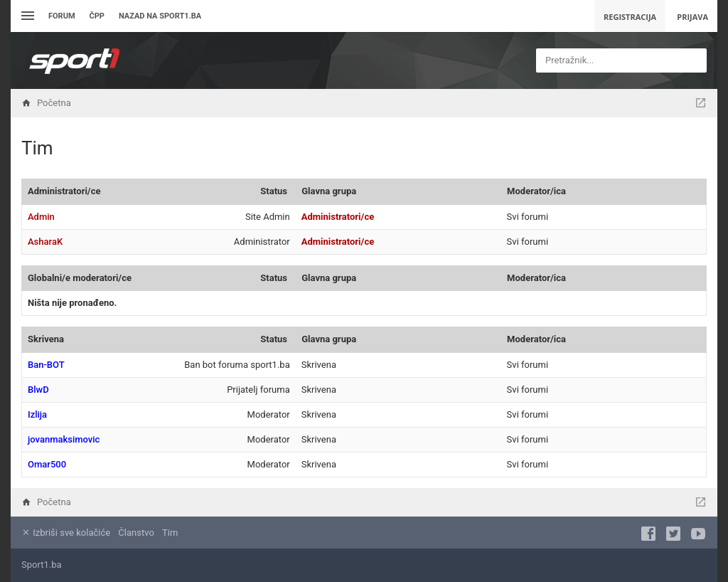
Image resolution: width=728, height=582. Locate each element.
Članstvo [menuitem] (136, 533)
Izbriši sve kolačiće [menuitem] (66, 533)
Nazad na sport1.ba (160, 16)
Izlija (37, 414)
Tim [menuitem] (170, 533)
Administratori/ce (64, 191)
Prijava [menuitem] (692, 17)
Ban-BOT (46, 365)
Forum (62, 16)
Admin (41, 217)
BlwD (38, 390)
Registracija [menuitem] (630, 17)
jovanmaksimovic (64, 439)
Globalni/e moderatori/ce (80, 278)
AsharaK (45, 242)
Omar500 (47, 464)
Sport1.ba (42, 565)
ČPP (97, 16)
